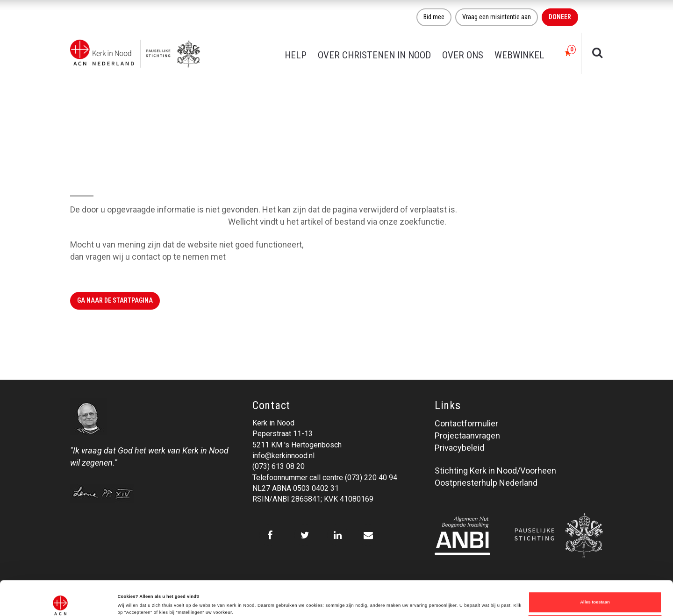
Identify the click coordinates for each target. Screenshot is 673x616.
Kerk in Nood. (252, 257)
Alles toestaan (595, 570)
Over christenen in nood (374, 55)
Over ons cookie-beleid (142, 596)
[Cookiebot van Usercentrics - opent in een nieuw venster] (61, 600)
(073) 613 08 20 (279, 466)
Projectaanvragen (467, 435)
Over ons (463, 55)
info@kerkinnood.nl (283, 456)
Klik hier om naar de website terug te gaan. (148, 222)
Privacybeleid (459, 448)
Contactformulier (466, 423)
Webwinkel (519, 55)
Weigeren (595, 594)
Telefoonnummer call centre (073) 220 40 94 (325, 478)
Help (296, 55)
